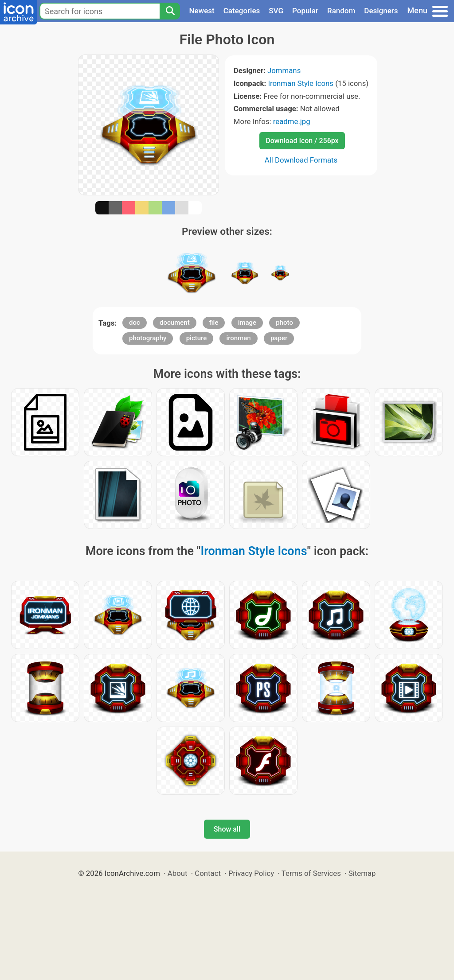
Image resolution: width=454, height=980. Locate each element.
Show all (227, 829)
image (247, 323)
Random (341, 11)
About (178, 873)
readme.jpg (292, 121)
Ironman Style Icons (301, 83)
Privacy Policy (251, 873)
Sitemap (362, 873)
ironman (238, 338)
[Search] (170, 11)
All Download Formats (301, 160)
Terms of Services (311, 873)
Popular (305, 11)
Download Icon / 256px (302, 141)
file (214, 323)
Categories (242, 11)
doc (135, 323)
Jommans (284, 70)
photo (284, 323)
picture (197, 338)
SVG (276, 11)
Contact (208, 873)
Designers (381, 11)
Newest (202, 11)
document (175, 323)
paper (279, 338)
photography (148, 338)
